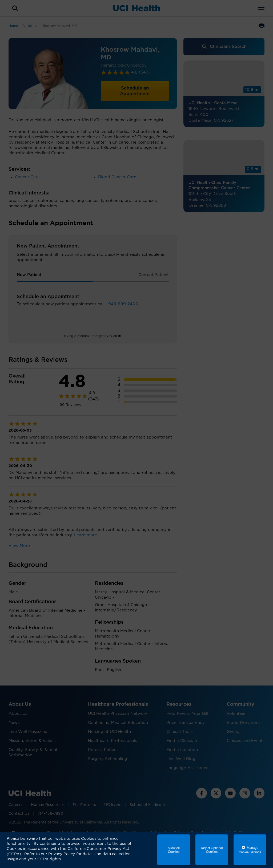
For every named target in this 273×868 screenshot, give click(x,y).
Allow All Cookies (174, 850)
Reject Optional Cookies (212, 850)
